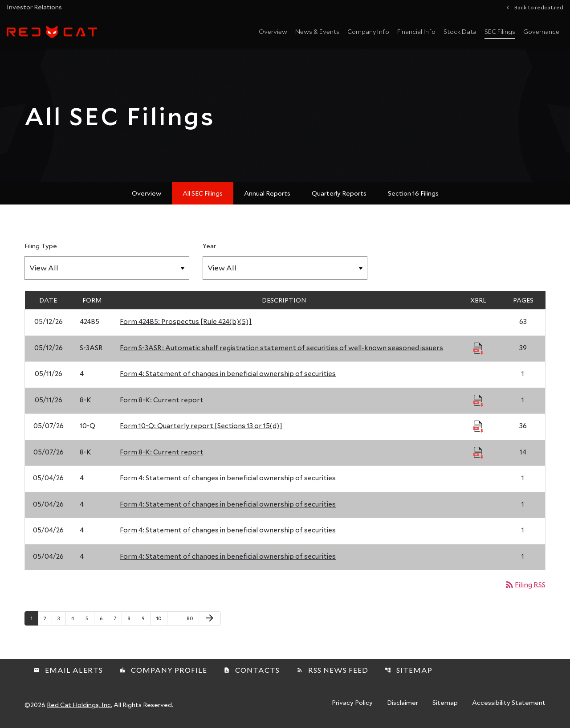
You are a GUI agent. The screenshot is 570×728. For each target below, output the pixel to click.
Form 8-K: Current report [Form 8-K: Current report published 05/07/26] (162, 452)
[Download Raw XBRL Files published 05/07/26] (478, 426)
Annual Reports (267, 193)
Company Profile (163, 670)
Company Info (368, 31)
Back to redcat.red (539, 7)
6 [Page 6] (104, 618)
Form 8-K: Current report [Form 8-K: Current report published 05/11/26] (162, 400)
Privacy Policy (352, 703)
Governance (541, 31)
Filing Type (41, 246)
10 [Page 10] (161, 618)
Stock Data (460, 31)
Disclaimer (403, 703)
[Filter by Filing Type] (107, 268)
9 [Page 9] (146, 618)
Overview (273, 31)
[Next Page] (210, 618)
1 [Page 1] (34, 618)
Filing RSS (525, 584)
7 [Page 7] (118, 618)
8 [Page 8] (132, 618)
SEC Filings (500, 31)
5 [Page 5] (90, 618)
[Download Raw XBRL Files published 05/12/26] (478, 348)
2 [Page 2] (48, 618)
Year (209, 246)
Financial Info (416, 31)
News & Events (317, 31)
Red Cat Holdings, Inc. (79, 705)
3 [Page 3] (61, 618)
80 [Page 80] (192, 618)
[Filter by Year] (285, 268)
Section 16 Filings (413, 193)
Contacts (252, 670)
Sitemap (409, 670)
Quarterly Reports (339, 193)
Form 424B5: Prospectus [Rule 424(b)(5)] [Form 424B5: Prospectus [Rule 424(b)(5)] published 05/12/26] (186, 321)
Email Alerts (68, 670)
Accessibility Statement (509, 703)
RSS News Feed (332, 670)
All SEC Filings (203, 193)
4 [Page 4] (75, 618)
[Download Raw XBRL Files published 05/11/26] (478, 400)
